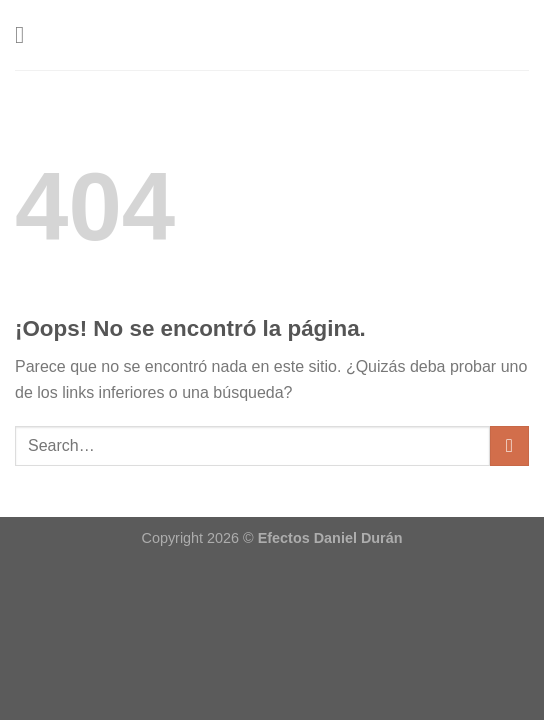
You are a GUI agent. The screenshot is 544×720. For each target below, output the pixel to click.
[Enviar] (509, 445)
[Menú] (27, 34)
